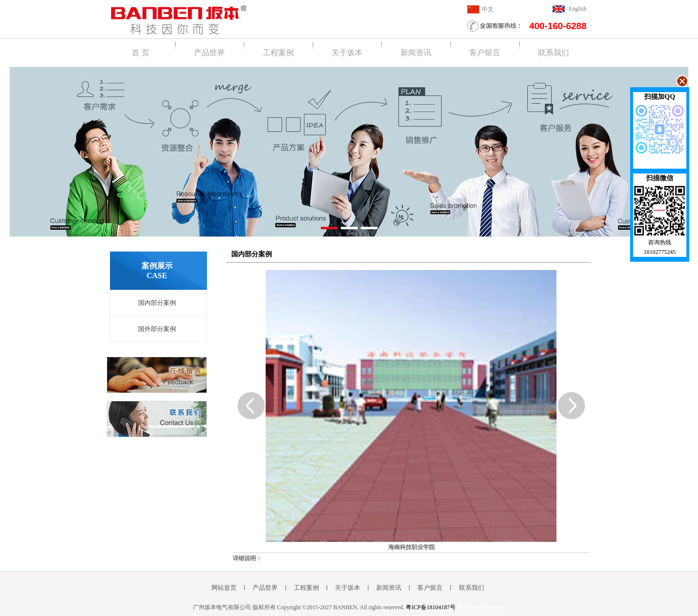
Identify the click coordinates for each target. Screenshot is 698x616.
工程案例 (278, 53)
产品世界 (209, 53)
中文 (488, 9)
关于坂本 (347, 53)
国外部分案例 (157, 329)
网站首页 (224, 588)
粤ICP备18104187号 (431, 607)
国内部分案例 (157, 303)
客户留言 (485, 53)
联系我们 (554, 53)
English (578, 9)
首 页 (141, 53)
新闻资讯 (416, 53)
